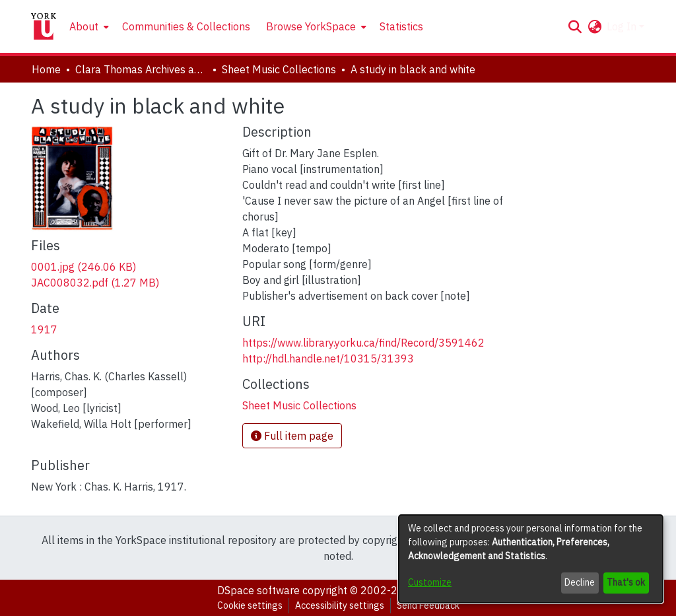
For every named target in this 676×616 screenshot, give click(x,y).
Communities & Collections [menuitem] (186, 26)
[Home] (44, 26)
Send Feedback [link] (428, 605)
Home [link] (46, 69)
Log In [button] (623, 26)
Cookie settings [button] (250, 605)
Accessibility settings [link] (340, 605)
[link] (84, 267)
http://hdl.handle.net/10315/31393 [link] (328, 359)
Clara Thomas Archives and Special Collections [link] (141, 69)
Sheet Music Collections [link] (279, 69)
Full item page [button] (292, 436)
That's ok (626, 582)
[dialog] (531, 559)
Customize (430, 582)
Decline (580, 582)
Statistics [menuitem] (401, 26)
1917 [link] (44, 329)
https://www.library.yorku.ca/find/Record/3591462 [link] (363, 343)
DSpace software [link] (258, 590)
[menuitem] (88, 26)
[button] (575, 26)
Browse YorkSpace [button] (311, 26)
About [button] (84, 26)
